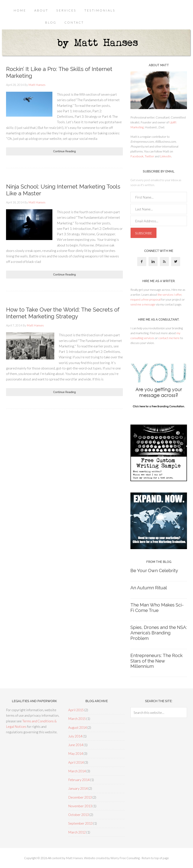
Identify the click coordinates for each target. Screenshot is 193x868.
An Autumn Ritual (149, 588)
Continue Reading (64, 151)
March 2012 (77, 832)
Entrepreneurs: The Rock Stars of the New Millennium (157, 661)
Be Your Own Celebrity (154, 571)
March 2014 (77, 771)
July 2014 (75, 736)
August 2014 (77, 727)
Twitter (149, 156)
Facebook (137, 156)
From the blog (159, 562)
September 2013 (80, 823)
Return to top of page (155, 858)
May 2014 (76, 753)
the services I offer (170, 294)
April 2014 (76, 762)
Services (66, 10)
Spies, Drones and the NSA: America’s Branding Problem (159, 633)
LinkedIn (166, 156)
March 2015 (77, 719)
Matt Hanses (74, 858)
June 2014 (76, 745)
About (41, 10)
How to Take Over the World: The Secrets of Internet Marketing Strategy (63, 313)
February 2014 (79, 780)
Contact (74, 22)
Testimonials (100, 10)
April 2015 (76, 710)
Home (20, 10)
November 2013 (80, 806)
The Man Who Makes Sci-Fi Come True (157, 608)
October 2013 (79, 815)
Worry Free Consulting (125, 858)
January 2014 (78, 788)
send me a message (143, 304)
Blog (51, 22)
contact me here (169, 338)
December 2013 (80, 797)
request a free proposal (146, 299)
